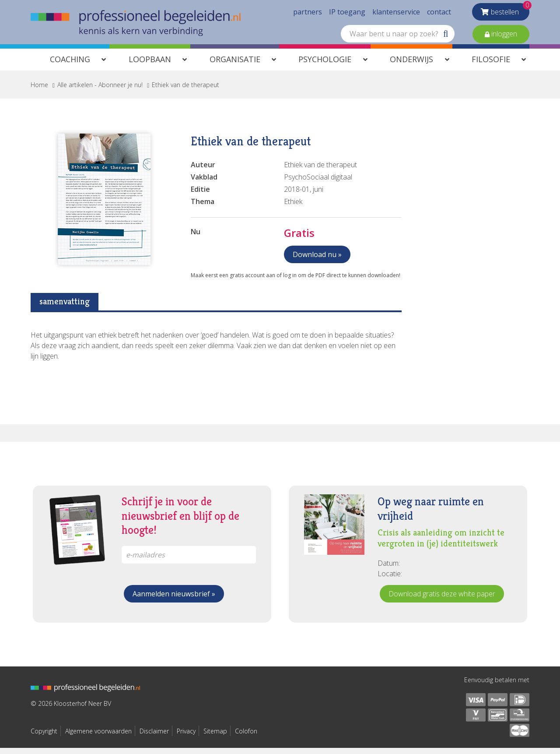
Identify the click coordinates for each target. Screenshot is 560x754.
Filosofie (491, 65)
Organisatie (235, 65)
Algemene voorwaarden (98, 737)
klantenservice (396, 13)
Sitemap (215, 737)
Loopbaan (150, 65)
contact (439, 13)
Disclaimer (154, 737)
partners (308, 13)
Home (39, 91)
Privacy (186, 737)
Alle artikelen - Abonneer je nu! (100, 91)
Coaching (70, 65)
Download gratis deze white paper (442, 600)
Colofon (246, 737)
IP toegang (347, 13)
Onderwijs (411, 65)
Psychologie (325, 65)
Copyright (44, 737)
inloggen (503, 35)
